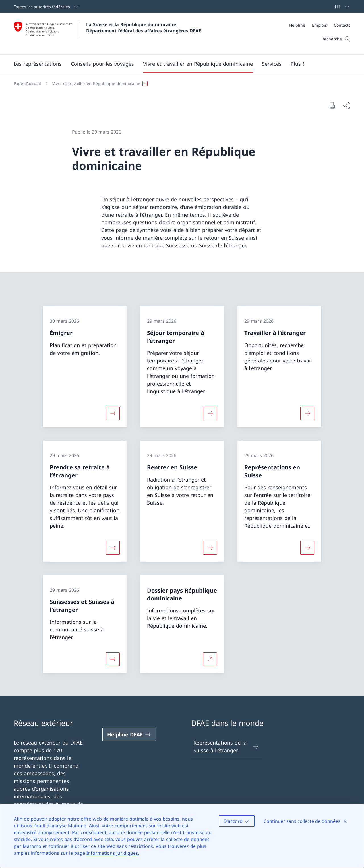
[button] (38, 64)
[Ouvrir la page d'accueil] (107, 34)
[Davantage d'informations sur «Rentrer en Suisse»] (210, 548)
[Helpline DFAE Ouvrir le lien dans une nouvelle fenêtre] (129, 734)
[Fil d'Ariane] (180, 84)
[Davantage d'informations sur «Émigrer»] (113, 413)
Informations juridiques (112, 853)
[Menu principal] (177, 64)
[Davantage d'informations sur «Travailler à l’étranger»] (307, 413)
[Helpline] (297, 25)
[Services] (272, 64)
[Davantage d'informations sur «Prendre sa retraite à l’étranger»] (113, 548)
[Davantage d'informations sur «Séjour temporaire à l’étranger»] (210, 413)
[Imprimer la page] (332, 105)
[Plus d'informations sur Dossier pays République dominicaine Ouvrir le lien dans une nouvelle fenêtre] (210, 659)
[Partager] (346, 106)
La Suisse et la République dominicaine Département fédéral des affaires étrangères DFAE (144, 28)
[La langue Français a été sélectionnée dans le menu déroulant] (340, 7)
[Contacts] (342, 25)
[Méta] (320, 25)
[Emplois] (319, 25)
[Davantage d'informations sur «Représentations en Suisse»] (307, 548)
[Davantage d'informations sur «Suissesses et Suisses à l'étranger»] (113, 659)
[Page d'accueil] (27, 84)
